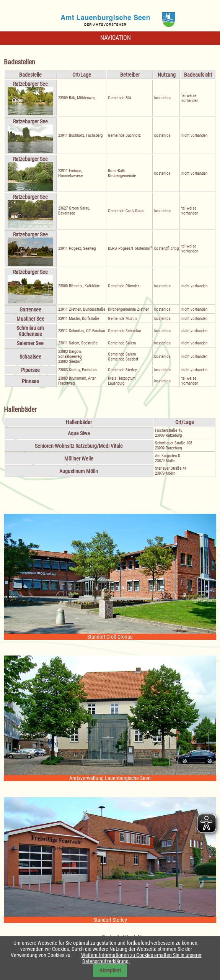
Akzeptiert (110, 970)
